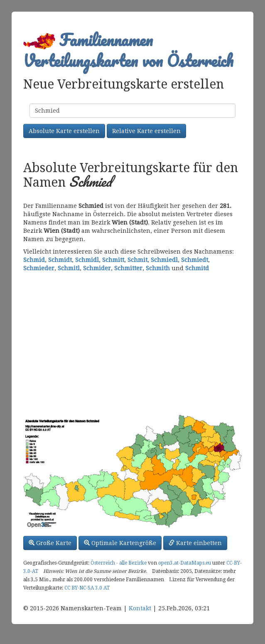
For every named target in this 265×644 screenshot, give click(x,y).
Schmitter (128, 268)
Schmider (97, 268)
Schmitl (69, 268)
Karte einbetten (195, 543)
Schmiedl (164, 260)
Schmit (137, 260)
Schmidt (60, 260)
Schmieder (39, 268)
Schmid (34, 260)
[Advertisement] (132, 343)
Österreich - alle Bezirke (119, 563)
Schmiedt (195, 260)
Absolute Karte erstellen (64, 131)
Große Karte (50, 543)
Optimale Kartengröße (120, 543)
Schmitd (197, 268)
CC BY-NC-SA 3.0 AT (87, 588)
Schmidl (87, 260)
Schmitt (113, 260)
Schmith (158, 268)
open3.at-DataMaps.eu (185, 563)
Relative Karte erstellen (146, 131)
